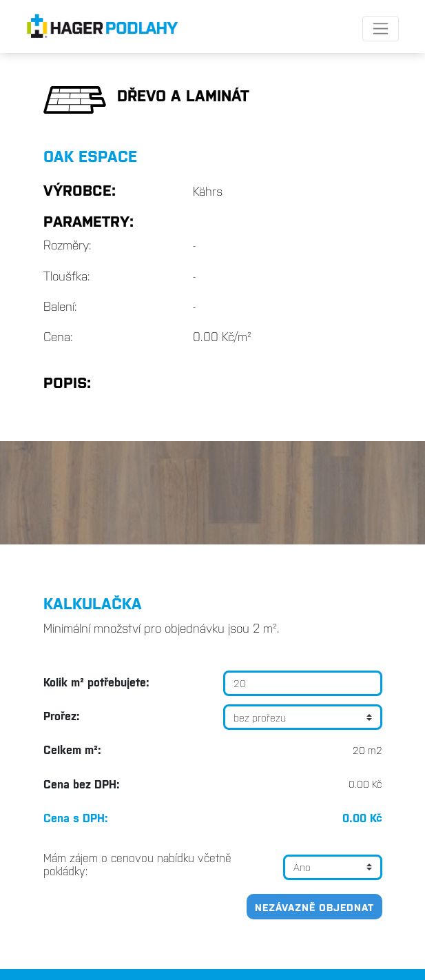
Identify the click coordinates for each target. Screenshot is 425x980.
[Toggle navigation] (381, 29)
